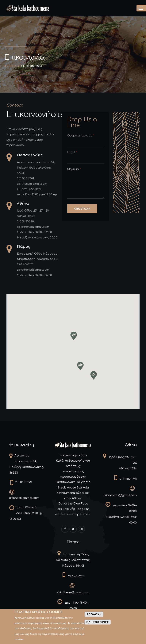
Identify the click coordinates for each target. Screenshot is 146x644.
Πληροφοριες (98, 623)
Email (72, 152)
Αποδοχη (94, 616)
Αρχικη (10, 66)
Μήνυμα (74, 169)
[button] (74, 336)
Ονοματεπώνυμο (81, 136)
